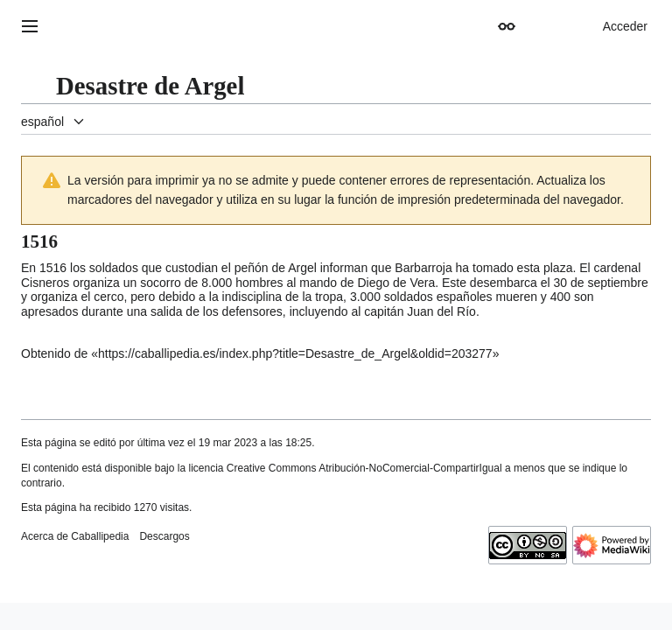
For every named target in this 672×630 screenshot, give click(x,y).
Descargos (164, 536)
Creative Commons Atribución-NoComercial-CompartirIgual (364, 468)
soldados (409, 297)
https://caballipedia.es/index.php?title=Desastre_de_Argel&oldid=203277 (295, 353)
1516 (53, 268)
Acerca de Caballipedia (75, 536)
